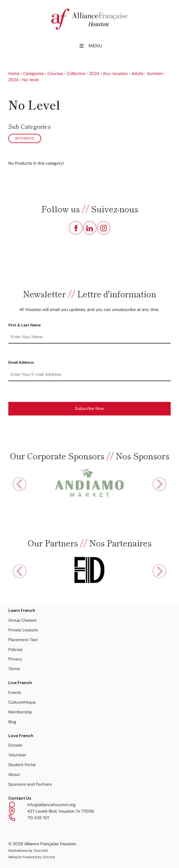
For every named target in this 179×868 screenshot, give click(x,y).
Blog (12, 722)
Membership (20, 712)
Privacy (15, 659)
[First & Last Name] (89, 337)
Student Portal (22, 765)
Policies (15, 649)
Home (14, 73)
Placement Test (23, 640)
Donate (15, 745)
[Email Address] (89, 375)
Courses (55, 73)
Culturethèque (22, 702)
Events (15, 692)
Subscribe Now (89, 408)
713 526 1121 (38, 818)
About (14, 774)
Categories (33, 73)
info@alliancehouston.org (51, 805)
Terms (14, 669)
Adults (137, 73)
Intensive (25, 138)
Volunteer (17, 755)
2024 (94, 73)
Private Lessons (23, 630)
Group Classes (22, 620)
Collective (76, 73)
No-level (30, 80)
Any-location (115, 73)
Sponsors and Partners (30, 784)
